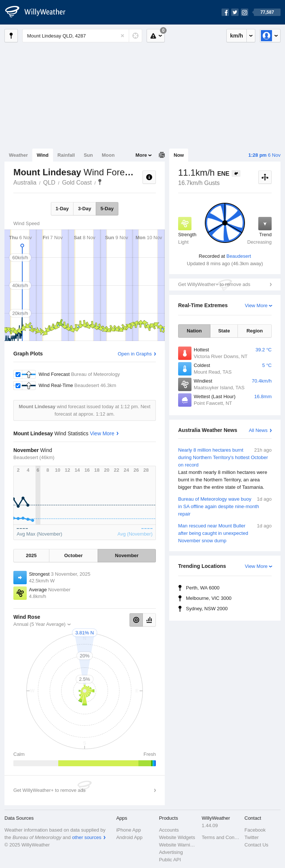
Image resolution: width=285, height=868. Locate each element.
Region (255, 331)
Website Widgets (177, 837)
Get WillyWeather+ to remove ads (214, 284)
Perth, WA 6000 (203, 588)
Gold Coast (77, 183)
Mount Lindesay (100, 182)
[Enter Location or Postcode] (82, 36)
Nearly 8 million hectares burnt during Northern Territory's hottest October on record (225, 469)
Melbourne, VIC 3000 (209, 598)
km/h (237, 35)
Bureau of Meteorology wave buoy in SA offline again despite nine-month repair (225, 506)
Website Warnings (178, 845)
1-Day (62, 209)
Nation (194, 331)
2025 (31, 555)
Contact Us (256, 845)
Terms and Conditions (221, 837)
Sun (89, 155)
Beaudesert (239, 256)
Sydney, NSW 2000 (207, 609)
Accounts (169, 830)
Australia (25, 183)
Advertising (171, 852)
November (127, 555)
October (73, 555)
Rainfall (66, 155)
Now (179, 155)
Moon (108, 155)
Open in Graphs (135, 354)
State (224, 331)
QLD (49, 183)
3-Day (84, 209)
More (141, 155)
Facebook (255, 830)
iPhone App (129, 830)
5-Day (107, 209)
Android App (129, 837)
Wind (43, 155)
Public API (170, 860)
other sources (87, 837)
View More (256, 305)
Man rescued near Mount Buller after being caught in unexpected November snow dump (225, 533)
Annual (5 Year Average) (40, 624)
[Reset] (122, 36)
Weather (18, 155)
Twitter (252, 837)
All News (258, 430)
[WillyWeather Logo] (39, 12)
